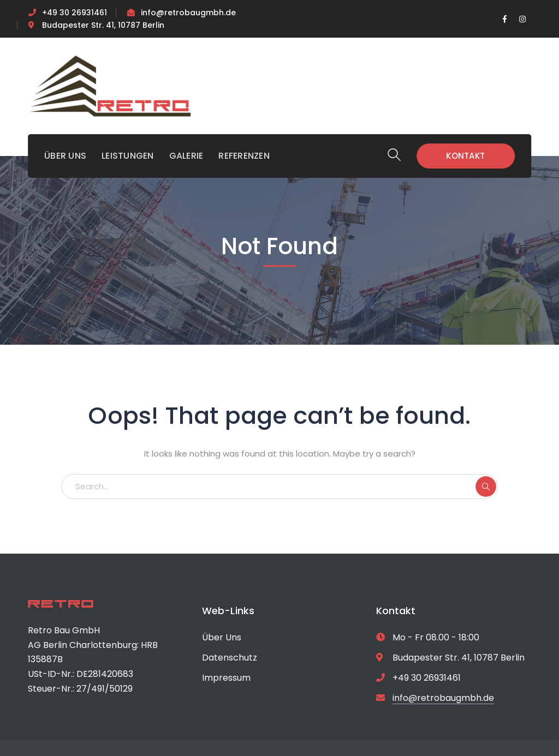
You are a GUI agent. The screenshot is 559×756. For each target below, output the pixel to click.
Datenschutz (230, 658)
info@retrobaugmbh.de (188, 13)
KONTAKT (465, 156)
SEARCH (486, 487)
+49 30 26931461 (75, 13)
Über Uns (222, 637)
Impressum (226, 678)
